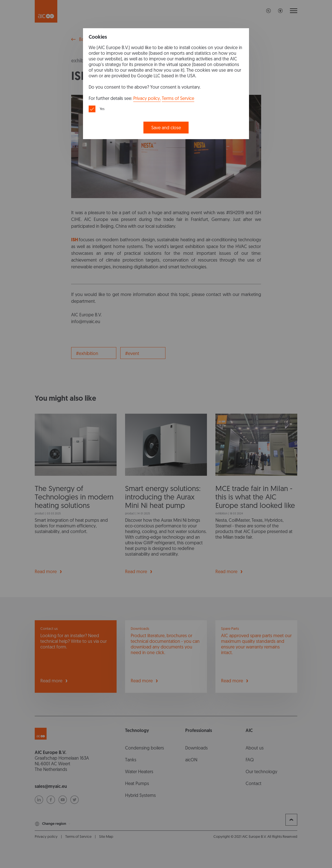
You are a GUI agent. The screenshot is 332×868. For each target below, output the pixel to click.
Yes (102, 109)
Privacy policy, (147, 98)
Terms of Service (178, 98)
